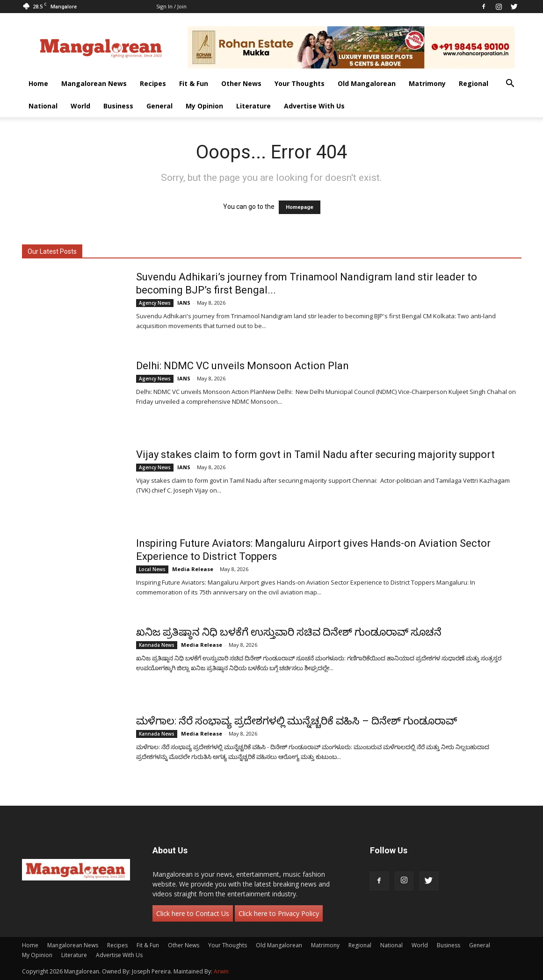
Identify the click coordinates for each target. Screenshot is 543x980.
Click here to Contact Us (193, 913)
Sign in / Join (171, 6)
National (43, 106)
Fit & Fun (194, 83)
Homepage (300, 207)
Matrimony (427, 83)
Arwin (221, 971)
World (80, 106)
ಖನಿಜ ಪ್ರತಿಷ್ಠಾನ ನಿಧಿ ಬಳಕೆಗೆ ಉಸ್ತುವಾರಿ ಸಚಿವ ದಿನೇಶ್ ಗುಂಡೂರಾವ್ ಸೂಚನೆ (289, 632)
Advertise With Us (314, 106)
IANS (184, 303)
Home (38, 83)
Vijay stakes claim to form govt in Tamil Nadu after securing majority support (315, 454)
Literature (253, 106)
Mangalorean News (94, 83)
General (159, 106)
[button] (510, 84)
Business (118, 106)
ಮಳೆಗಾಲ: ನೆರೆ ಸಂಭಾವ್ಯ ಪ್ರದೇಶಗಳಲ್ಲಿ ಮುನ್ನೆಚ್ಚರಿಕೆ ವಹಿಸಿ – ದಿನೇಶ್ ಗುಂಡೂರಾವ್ (297, 721)
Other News (241, 83)
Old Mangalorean (367, 83)
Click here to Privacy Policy (279, 913)
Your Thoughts (300, 83)
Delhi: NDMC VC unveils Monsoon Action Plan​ (243, 366)
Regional (474, 83)
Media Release (193, 569)
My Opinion (204, 106)
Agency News (155, 303)
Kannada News (157, 645)
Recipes (153, 83)
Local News (152, 569)
